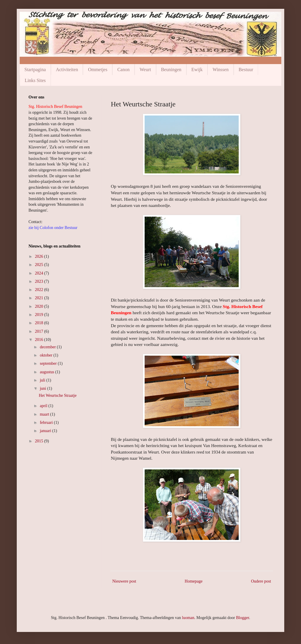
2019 (40, 315)
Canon (123, 70)
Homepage (194, 581)
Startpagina (35, 70)
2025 (40, 265)
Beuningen (171, 70)
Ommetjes (98, 70)
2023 (40, 281)
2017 (40, 331)
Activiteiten (67, 70)
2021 (40, 298)
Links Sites (35, 80)
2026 (40, 256)
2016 (40, 340)
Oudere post (261, 581)
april (44, 406)
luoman (188, 618)
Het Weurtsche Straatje (58, 395)
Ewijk (197, 70)
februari (47, 423)
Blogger (243, 618)
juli (43, 380)
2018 (40, 323)
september (49, 363)
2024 (40, 273)
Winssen (220, 70)
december (48, 347)
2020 (40, 306)
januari (46, 431)
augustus (47, 372)
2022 (40, 290)
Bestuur (246, 70)
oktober (46, 355)
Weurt (145, 70)
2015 (40, 441)
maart (45, 414)
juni (43, 388)
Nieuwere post (124, 581)
